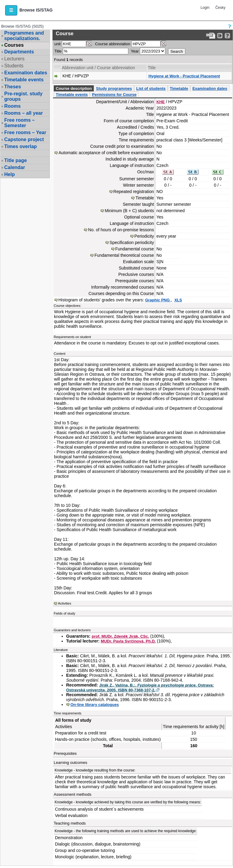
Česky (220, 8)
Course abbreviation (113, 44)
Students (14, 66)
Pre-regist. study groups (23, 96)
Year (135, 51)
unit (57, 44)
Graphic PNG (158, 300)
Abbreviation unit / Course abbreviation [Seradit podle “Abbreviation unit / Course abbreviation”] (98, 68)
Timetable (179, 88)
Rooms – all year (24, 113)
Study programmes (114, 88)
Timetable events (24, 80)
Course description (74, 88)
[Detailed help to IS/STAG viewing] (227, 36)
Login (205, 8)
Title (58, 51)
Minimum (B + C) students (129, 211)
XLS (178, 300)
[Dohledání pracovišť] (89, 44)
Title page (15, 160)
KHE (160, 102)
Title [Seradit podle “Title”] (152, 68)
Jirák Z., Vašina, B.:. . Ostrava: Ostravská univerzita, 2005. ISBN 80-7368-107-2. (140, 688)
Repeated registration (134, 192)
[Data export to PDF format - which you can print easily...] (211, 36)
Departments (19, 52)
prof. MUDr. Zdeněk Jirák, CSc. (120, 636)
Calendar (15, 167)
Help (10, 174)
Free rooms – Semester (19, 123)
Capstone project (24, 139)
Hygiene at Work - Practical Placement (184, 76)
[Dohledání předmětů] (164, 44)
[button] (11, 10)
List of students (151, 88)
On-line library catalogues (95, 705)
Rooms (12, 106)
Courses (14, 45)
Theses (13, 87)
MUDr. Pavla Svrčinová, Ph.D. (128, 641)
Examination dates (26, 73)
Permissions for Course (114, 95)
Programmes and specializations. (24, 36)
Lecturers (14, 59)
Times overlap (20, 146)
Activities (64, 603)
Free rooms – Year (25, 132)
